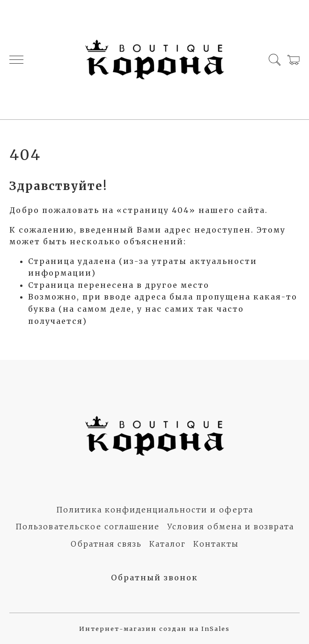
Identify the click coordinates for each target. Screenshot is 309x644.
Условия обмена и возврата (231, 527)
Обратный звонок (154, 578)
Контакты (216, 544)
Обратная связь (106, 544)
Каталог (168, 544)
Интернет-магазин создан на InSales (154, 629)
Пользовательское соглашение (88, 527)
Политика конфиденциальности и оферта (155, 510)
